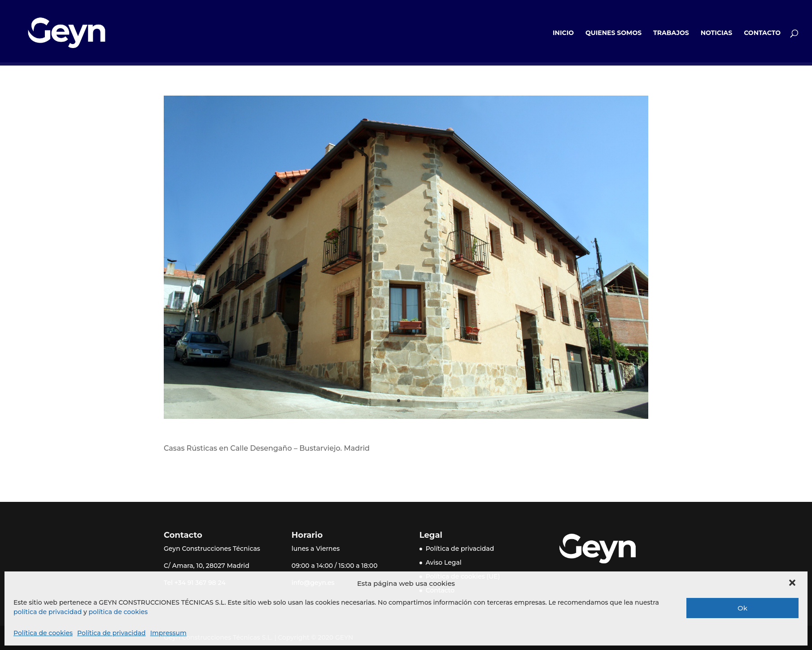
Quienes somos (613, 33)
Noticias (717, 33)
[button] (793, 584)
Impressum (168, 633)
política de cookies (118, 612)
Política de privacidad (111, 633)
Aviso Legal (444, 562)
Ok (742, 608)
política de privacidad (48, 612)
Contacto (762, 33)
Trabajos (671, 33)
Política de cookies (43, 633)
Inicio (563, 33)
